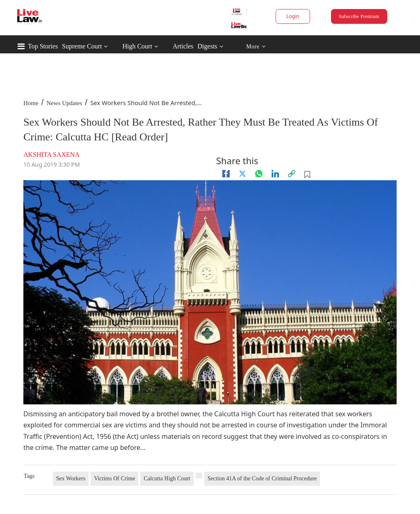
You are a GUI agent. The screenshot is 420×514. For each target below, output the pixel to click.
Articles (183, 46)
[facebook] (226, 174)
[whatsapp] (259, 174)
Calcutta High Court (167, 478)
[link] (292, 174)
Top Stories (43, 46)
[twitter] (242, 174)
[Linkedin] (275, 174)
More (256, 47)
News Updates (64, 103)
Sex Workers (71, 478)
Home (31, 103)
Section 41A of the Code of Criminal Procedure (262, 478)
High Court (137, 46)
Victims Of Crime (114, 478)
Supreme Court (82, 46)
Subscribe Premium (359, 16)
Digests (208, 46)
